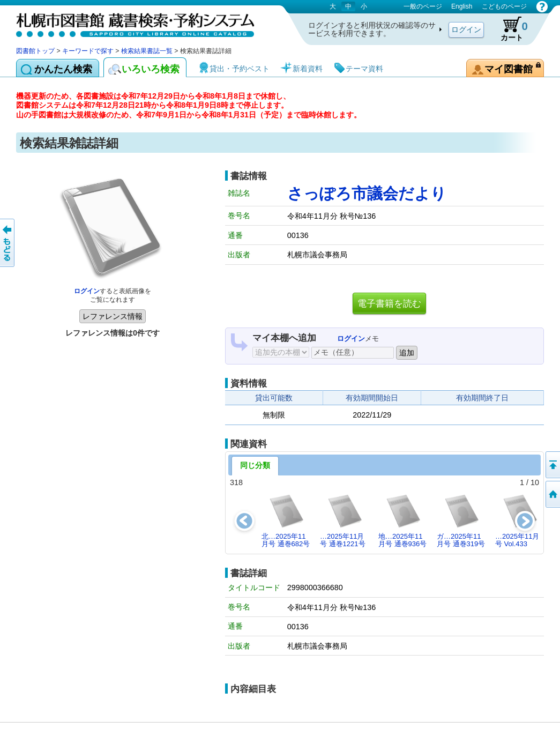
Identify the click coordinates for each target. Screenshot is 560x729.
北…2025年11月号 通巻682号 (286, 520)
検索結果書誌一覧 (147, 51)
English (462, 6)
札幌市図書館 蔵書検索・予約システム (129, 23)
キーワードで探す (88, 51)
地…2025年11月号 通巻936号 (402, 520)
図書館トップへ (552, 494)
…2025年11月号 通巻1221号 (343, 520)
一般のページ (423, 6)
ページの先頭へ (552, 465)
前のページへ (8, 243)
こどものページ (504, 6)
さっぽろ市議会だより (367, 194)
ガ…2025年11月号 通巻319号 (461, 520)
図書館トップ (35, 51)
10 (535, 482)
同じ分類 (255, 465)
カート (509, 29)
